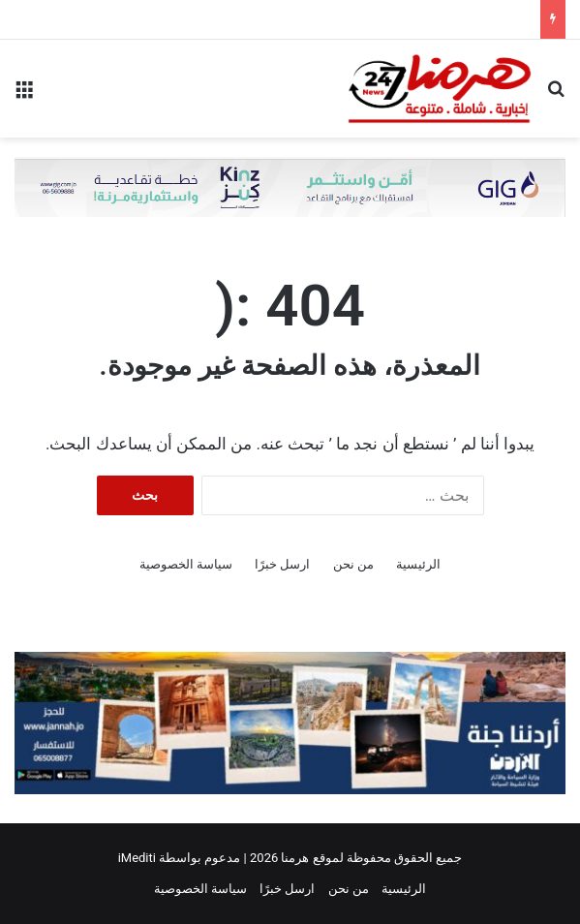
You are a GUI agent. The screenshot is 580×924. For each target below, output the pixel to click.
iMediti (137, 858)
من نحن (353, 564)
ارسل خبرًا (282, 564)
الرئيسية (418, 564)
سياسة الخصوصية (186, 564)
